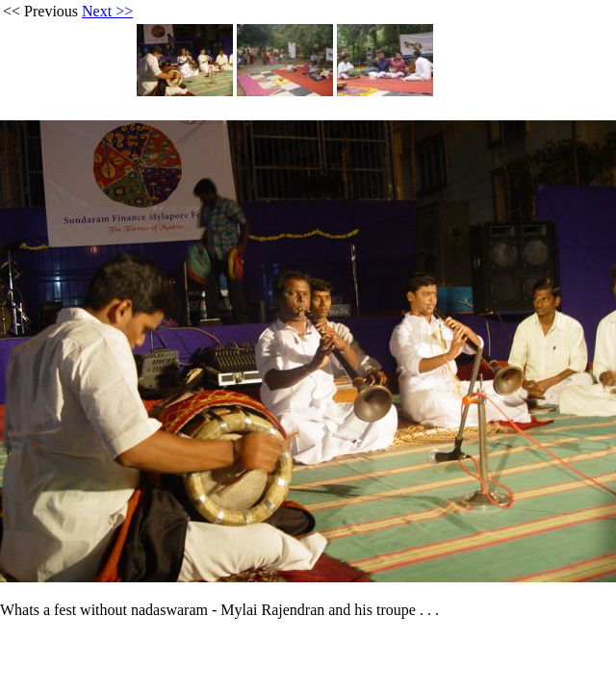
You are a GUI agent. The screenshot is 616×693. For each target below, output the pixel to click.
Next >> (107, 11)
